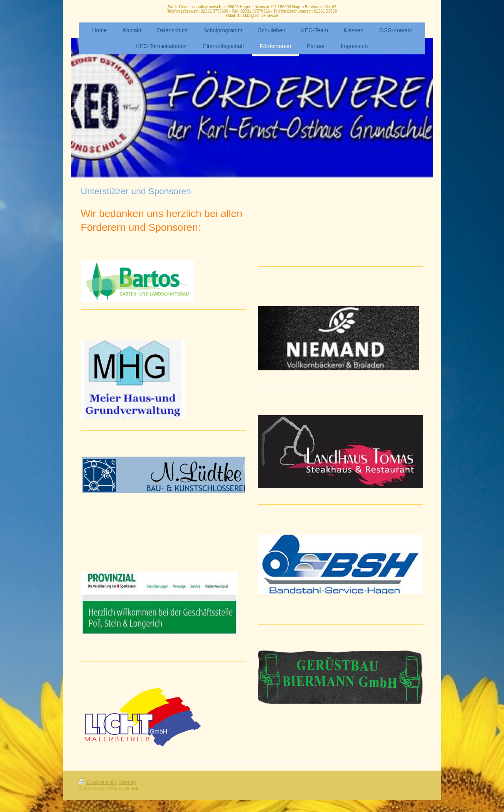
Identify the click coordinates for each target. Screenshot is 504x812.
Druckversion (97, 782)
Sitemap (127, 782)
